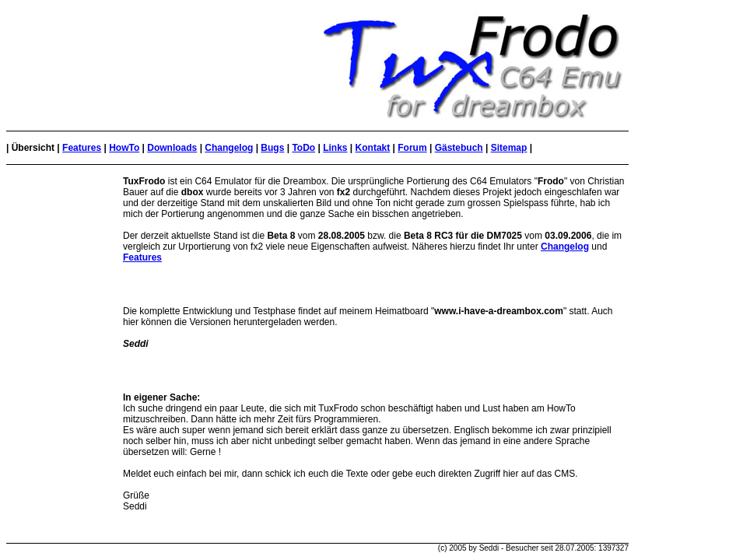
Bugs (272, 148)
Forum (412, 148)
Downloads (172, 148)
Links (335, 148)
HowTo (124, 148)
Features (82, 148)
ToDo (303, 148)
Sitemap (509, 148)
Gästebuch (459, 148)
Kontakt (373, 148)
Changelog (229, 148)
